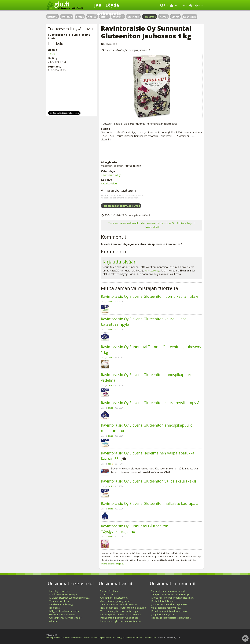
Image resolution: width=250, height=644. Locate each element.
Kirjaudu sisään (120, 262)
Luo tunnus (179, 5)
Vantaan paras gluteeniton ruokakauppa (121, 614)
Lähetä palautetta (134, 638)
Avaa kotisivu (109, 183)
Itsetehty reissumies (60, 591)
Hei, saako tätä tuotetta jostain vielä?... (171, 618)
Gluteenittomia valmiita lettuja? (65, 618)
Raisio (110, 302)
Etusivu (52, 17)
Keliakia (67, 17)
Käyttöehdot (77, 638)
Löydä (112, 5)
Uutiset (66, 638)
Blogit (80, 17)
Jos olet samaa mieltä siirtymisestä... (170, 604)
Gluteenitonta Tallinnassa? (63, 614)
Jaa (98, 5)
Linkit (175, 17)
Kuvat (164, 17)
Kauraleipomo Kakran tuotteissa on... (170, 611)
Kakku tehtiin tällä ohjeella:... (166, 601)
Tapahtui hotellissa (59, 601)
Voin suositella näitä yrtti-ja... (166, 608)
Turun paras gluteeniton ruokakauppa (120, 611)
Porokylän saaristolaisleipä (63, 594)
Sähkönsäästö (150, 638)
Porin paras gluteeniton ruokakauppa (119, 618)
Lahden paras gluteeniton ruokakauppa (120, 621)
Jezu (109, 464)
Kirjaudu (196, 5)
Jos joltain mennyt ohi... (163, 614)
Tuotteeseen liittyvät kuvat (121, 206)
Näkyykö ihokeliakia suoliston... (65, 611)
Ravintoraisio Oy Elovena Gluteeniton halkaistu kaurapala (150, 503)
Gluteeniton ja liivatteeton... (114, 598)
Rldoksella (54, 608)
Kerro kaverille (90, 638)
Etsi (164, 5)
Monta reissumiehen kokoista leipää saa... (173, 598)
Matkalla (133, 17)
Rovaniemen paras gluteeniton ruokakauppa (123, 608)
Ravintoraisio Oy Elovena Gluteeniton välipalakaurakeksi (148, 481)
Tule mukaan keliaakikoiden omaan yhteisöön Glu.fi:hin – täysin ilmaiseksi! (152, 225)
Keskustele (108, 14)
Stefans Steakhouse (111, 591)
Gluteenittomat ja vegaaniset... (116, 601)
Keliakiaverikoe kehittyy (61, 604)
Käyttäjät (190, 17)
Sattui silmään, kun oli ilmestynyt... (169, 591)
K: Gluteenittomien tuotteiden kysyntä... (69, 598)
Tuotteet (149, 17)
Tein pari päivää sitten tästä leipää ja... (171, 594)
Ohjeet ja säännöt (107, 638)
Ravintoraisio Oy (111, 175)
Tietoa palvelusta (54, 638)
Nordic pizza (107, 594)
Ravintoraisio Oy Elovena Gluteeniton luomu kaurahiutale (150, 296)
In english (120, 638)
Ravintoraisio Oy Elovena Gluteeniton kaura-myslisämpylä (150, 403)
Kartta (92, 17)
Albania (53, 621)
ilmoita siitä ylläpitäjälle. (112, 564)
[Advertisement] (152, 151)
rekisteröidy (152, 271)
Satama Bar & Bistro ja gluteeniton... (119, 604)
